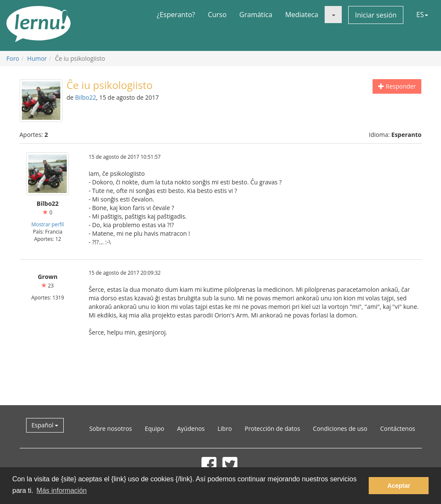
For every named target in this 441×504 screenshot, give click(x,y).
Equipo (154, 428)
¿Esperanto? (176, 15)
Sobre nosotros (111, 428)
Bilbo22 (86, 97)
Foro (13, 58)
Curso (217, 15)
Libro (225, 428)
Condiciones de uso (340, 428)
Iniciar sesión (376, 15)
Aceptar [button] (399, 486)
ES (422, 15)
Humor (37, 58)
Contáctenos (398, 428)
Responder (397, 86)
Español (45, 425)
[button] (333, 15)
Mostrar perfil (47, 224)
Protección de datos (272, 428)
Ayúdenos (191, 428)
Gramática (256, 15)
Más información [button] (61, 491)
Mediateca (302, 15)
